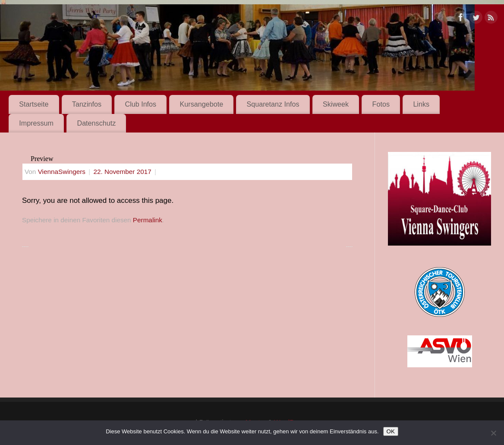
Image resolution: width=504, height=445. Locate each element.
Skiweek (336, 104)
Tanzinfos (87, 104)
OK (391, 431)
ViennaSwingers (62, 172)
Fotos (381, 104)
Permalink (148, 220)
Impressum (36, 123)
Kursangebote (202, 104)
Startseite (34, 104)
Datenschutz (96, 123)
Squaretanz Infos (273, 104)
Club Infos (140, 104)
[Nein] (493, 433)
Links (421, 104)
